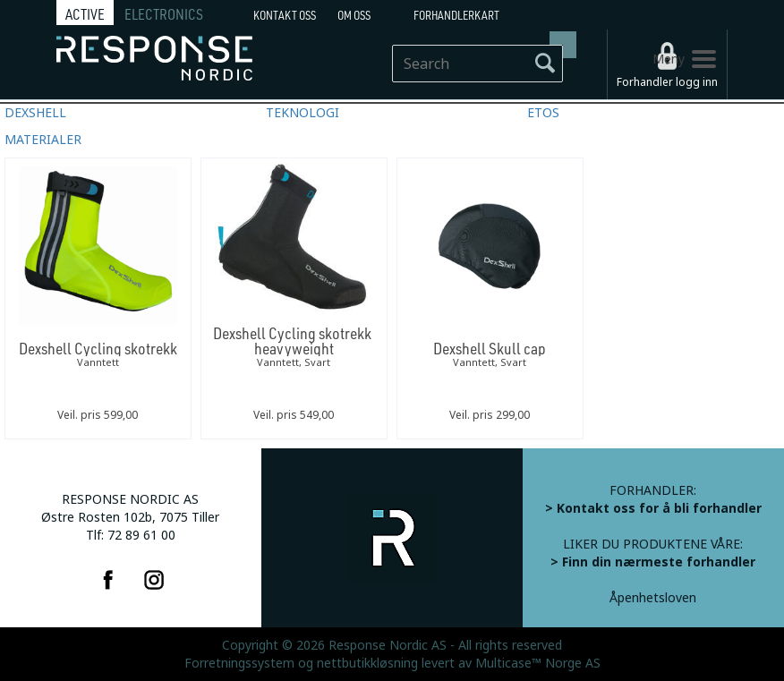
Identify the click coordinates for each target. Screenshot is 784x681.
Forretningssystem (239, 663)
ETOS (543, 113)
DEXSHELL (35, 113)
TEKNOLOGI (303, 113)
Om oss (354, 15)
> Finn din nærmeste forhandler (653, 562)
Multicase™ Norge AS (538, 663)
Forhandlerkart (456, 15)
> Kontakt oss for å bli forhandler (653, 508)
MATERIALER (43, 140)
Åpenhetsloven (653, 598)
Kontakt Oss (285, 15)
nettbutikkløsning (367, 663)
